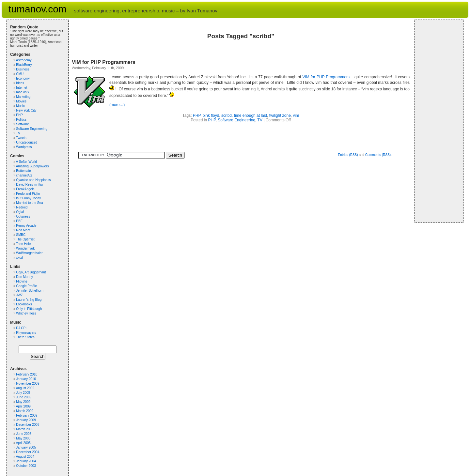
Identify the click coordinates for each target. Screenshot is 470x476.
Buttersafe (23, 171)
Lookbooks (24, 304)
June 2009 (24, 397)
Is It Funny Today (28, 198)
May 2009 (23, 402)
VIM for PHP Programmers (104, 62)
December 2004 (28, 452)
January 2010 (26, 379)
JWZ (19, 295)
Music (20, 106)
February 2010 (27, 374)
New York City (26, 110)
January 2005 (26, 447)
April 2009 (23, 406)
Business (23, 69)
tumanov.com (38, 9)
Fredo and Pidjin (28, 194)
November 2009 (28, 384)
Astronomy (24, 60)
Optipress (23, 216)
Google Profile (26, 286)
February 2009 (27, 415)
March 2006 (25, 429)
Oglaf (20, 212)
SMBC (21, 235)
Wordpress (24, 147)
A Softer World (26, 162)
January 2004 (26, 461)
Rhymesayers (26, 333)
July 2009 (23, 393)
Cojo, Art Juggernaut (31, 272)
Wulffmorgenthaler (29, 253)
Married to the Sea (29, 203)
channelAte (24, 175)
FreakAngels (25, 189)
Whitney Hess (26, 313)
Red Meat (23, 230)
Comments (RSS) (378, 155)
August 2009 (25, 388)
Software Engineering (236, 120)
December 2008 (28, 425)
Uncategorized (26, 142)
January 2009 (26, 420)
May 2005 (23, 438)
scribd (227, 115)
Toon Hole (23, 244)
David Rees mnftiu (29, 184)
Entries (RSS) (348, 155)
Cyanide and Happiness (33, 180)
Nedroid (22, 207)
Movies (21, 101)
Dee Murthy (24, 277)
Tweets (21, 138)
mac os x (23, 92)
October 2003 (26, 466)
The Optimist (25, 239)
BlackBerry (24, 65)
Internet (22, 88)
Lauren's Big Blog (29, 300)
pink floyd (211, 115)
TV (260, 120)
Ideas (20, 83)
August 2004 (25, 457)
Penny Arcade (26, 226)
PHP (197, 115)
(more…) (117, 105)
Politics (21, 120)
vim (296, 115)
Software (22, 124)
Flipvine (22, 281)
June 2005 (24, 434)
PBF (19, 221)
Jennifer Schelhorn (30, 291)
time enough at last (251, 115)
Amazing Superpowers (32, 166)
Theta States (25, 337)
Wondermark (25, 248)
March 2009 (25, 411)
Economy (23, 78)
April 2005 (23, 443)
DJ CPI (21, 328)
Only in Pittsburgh (29, 309)
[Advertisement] (438, 121)
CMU (20, 74)
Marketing (23, 97)
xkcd (19, 258)
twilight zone (280, 115)
